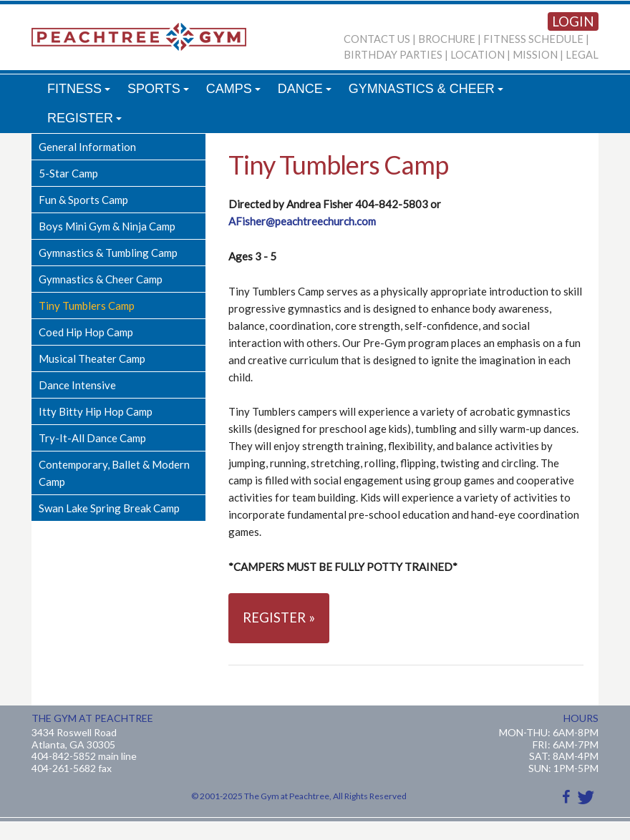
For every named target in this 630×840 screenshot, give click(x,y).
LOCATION (478, 55)
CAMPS (236, 93)
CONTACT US (377, 39)
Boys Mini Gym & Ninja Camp (107, 226)
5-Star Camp (68, 173)
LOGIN (573, 21)
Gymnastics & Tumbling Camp (108, 253)
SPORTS (160, 93)
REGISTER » (279, 617)
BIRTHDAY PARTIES (393, 55)
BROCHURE (447, 39)
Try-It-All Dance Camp (92, 438)
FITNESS (81, 93)
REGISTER (87, 122)
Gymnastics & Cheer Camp (101, 279)
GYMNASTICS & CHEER (428, 93)
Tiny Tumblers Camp (87, 306)
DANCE (307, 93)
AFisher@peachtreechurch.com (302, 221)
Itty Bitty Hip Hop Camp (96, 411)
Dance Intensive (77, 385)
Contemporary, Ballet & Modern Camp (114, 473)
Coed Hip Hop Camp (86, 332)
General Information (87, 147)
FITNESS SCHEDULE (533, 39)
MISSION (535, 55)
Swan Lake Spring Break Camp (109, 508)
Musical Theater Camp (92, 358)
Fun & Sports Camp (83, 200)
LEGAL (582, 55)
